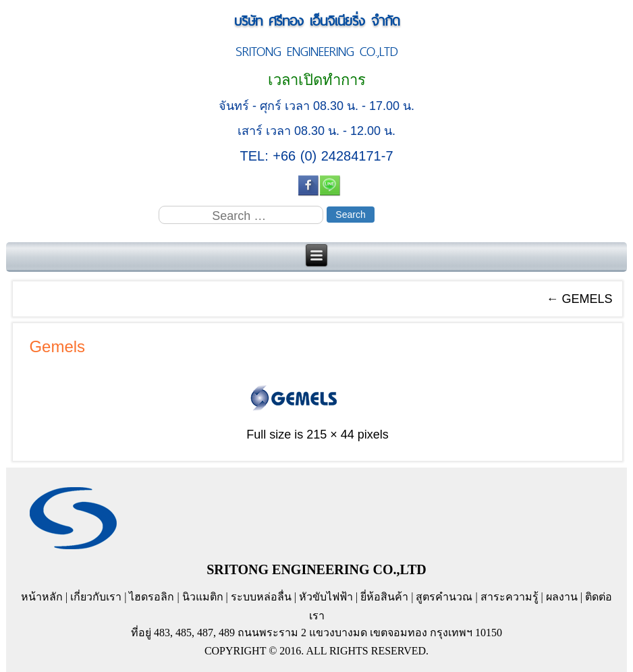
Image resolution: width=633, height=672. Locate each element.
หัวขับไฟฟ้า (326, 597)
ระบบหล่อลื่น (261, 597)
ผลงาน (562, 597)
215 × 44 (330, 435)
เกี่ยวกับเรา (96, 597)
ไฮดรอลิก (152, 597)
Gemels (57, 346)
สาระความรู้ (510, 597)
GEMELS (580, 299)
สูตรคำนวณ (444, 597)
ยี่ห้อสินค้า (384, 597)
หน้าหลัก (42, 597)
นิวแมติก (203, 597)
